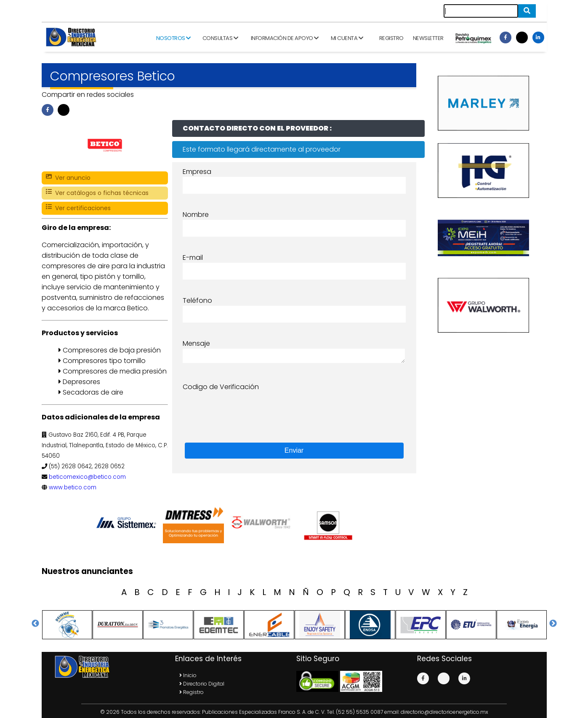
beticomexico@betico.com (87, 477)
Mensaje (196, 343)
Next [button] (553, 624)
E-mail (193, 258)
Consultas (220, 38)
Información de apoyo (285, 38)
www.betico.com (73, 487)
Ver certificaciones (78, 208)
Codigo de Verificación (221, 387)
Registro (391, 38)
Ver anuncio (68, 178)
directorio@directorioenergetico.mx (444, 712)
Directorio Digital (202, 684)
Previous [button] (35, 624)
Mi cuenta (347, 38)
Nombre (196, 215)
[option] (128, 523)
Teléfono (197, 300)
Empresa (197, 172)
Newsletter (428, 38)
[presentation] (247, 408)
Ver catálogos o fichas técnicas (97, 193)
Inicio (188, 675)
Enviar (294, 450)
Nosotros (173, 38)
